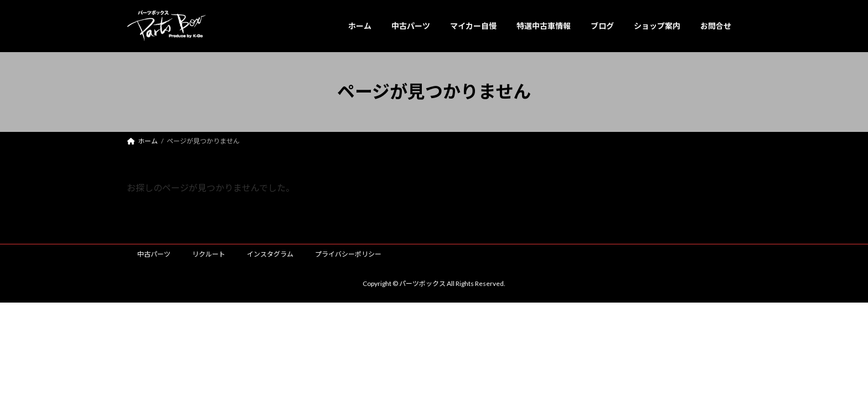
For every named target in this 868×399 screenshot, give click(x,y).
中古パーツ (154, 254)
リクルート (209, 254)
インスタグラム (270, 254)
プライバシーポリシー (348, 254)
